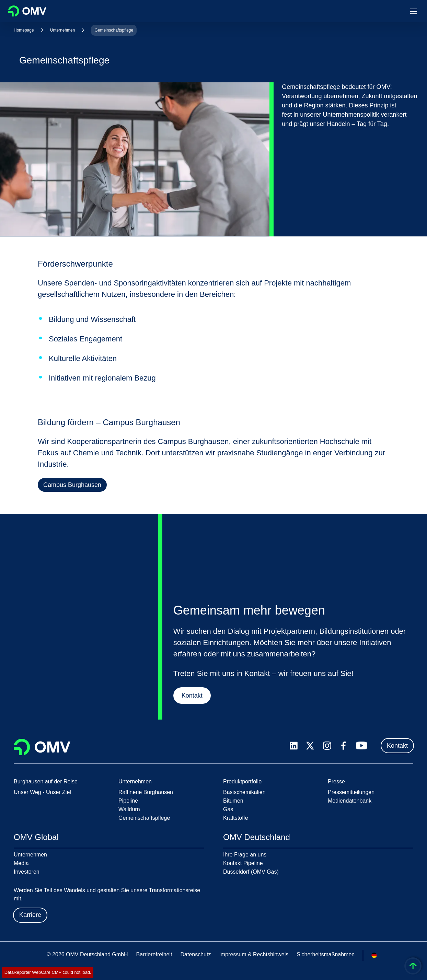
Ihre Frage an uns (245, 855)
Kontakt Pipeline (243, 863)
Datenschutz (195, 954)
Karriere (30, 915)
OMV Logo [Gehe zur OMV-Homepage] (27, 11)
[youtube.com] (362, 746)
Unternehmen (63, 30)
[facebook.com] (344, 746)
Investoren (27, 872)
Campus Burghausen (72, 485)
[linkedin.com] (294, 746)
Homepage (24, 30)
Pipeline (128, 801)
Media (21, 863)
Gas (228, 809)
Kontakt (192, 697)
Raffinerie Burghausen (146, 792)
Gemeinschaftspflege (114, 30)
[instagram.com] (327, 746)
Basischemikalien (244, 792)
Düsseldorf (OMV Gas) (251, 872)
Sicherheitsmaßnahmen (326, 954)
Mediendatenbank (350, 801)
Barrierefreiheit (154, 954)
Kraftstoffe (236, 818)
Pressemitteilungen (351, 792)
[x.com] (310, 746)
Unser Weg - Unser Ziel (42, 792)
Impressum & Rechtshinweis (254, 954)
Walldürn (129, 809)
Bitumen (233, 801)
